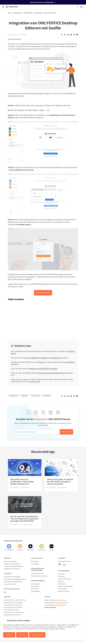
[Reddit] (71, 35)
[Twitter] (65, 35)
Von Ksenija (26, 487)
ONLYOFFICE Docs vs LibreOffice (13, 607)
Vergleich (7, 597)
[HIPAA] (60, 565)
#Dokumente (14, 395)
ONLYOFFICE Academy (65, 579)
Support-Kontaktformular (65, 586)
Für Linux (20, 550)
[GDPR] (64, 565)
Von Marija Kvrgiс (28, 524)
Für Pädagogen (35, 564)
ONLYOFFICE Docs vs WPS (11, 610)
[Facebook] (62, 35)
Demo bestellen (63, 589)
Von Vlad (24, 35)
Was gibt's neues (50, 13)
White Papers (62, 584)
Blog (10, 13)
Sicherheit (62, 558)
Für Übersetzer (35, 586)
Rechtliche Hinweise (64, 591)
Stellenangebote (36, 591)
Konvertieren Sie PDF (10, 584)
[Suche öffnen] (78, 7)
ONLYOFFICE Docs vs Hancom (12, 615)
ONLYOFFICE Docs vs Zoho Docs (13, 605)
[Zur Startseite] (12, 7)
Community (62, 574)
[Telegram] (74, 35)
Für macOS (30, 550)
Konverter (8, 573)
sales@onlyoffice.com (60, 600)
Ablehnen (9, 635)
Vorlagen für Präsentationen (12, 569)
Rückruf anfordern (50, 607)
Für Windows (9, 550)
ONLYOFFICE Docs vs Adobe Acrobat (14, 612)
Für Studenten (35, 561)
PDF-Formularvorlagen (10, 561)
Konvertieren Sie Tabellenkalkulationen (15, 579)
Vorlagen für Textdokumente (12, 564)
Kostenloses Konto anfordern (39, 576)
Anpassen (22, 635)
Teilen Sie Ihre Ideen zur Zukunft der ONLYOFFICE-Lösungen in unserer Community (60, 481)
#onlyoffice (47, 395)
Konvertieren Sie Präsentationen (13, 581)
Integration (28, 13)
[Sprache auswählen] (82, 7)
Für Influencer (35, 589)
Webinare (61, 581)
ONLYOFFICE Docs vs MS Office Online (15, 600)
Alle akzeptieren (37, 635)
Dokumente (17, 13)
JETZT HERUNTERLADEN (43, 293)
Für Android (41, 550)
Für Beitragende (35, 584)
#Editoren (25, 395)
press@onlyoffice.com (60, 605)
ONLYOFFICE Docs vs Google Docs (13, 602)
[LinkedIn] (68, 35)
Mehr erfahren (60, 629)
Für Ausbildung (37, 558)
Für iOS (51, 550)
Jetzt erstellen (66, 432)
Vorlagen (7, 558)
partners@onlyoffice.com (61, 602)
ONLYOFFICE (38, 13)
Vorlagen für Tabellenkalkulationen (14, 566)
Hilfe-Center (62, 576)
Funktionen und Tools (37, 573)
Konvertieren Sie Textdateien (12, 577)
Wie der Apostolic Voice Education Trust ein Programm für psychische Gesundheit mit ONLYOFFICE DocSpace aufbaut (24, 518)
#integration (36, 395)
